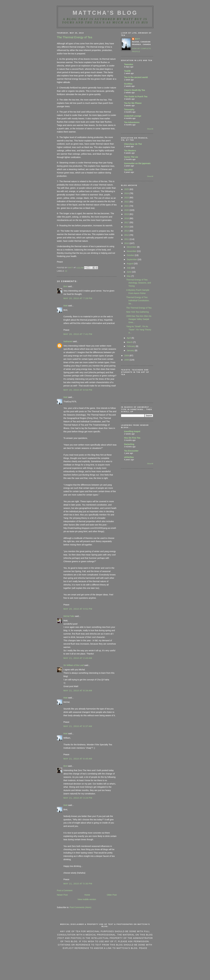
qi (66, 271)
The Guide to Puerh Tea (136, 97)
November (132, 251)
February (131, 346)
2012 (127, 235)
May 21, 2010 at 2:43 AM (78, 658)
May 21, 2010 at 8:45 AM (78, 759)
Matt (65, 306)
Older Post (112, 895)
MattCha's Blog (105, 13)
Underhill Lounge (133, 116)
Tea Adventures (132, 122)
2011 (127, 239)
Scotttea (128, 84)
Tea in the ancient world (136, 77)
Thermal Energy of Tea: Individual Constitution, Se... (138, 300)
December (132, 247)
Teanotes (129, 64)
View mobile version (87, 899)
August (130, 264)
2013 (127, 231)
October (131, 255)
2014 (127, 227)
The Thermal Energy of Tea (139, 308)
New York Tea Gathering (138, 312)
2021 (127, 206)
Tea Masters (130, 151)
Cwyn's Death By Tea (135, 90)
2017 (127, 222)
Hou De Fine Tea (132, 438)
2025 (127, 189)
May (129, 276)
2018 (127, 218)
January (131, 350)
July (129, 268)
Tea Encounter (131, 451)
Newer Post (62, 895)
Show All (150, 129)
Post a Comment (65, 890)
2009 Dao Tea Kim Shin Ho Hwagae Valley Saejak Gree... (139, 319)
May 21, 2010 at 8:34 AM (78, 691)
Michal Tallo (69, 616)
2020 (127, 210)
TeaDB (127, 71)
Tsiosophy (129, 109)
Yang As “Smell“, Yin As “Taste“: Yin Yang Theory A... (139, 330)
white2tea (129, 457)
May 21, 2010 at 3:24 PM (78, 798)
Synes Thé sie (131, 157)
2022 (127, 202)
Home (87, 895)
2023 (127, 198)
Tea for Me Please (133, 103)
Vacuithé (128, 170)
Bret (65, 286)
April (129, 338)
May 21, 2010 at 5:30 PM (78, 884)
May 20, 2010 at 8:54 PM (78, 390)
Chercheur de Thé (133, 144)
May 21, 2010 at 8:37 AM (78, 726)
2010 (127, 243)
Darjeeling (129, 444)
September (132, 259)
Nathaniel (68, 341)
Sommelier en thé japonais (137, 163)
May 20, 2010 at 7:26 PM (78, 298)
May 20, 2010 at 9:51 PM (78, 609)
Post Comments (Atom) (80, 907)
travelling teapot (132, 431)
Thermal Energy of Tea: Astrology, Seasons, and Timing (139, 283)
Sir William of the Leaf (74, 665)
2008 (127, 360)
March (130, 342)
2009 (127, 356)
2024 (127, 193)
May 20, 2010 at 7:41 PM (78, 334)
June (129, 272)
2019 (127, 214)
